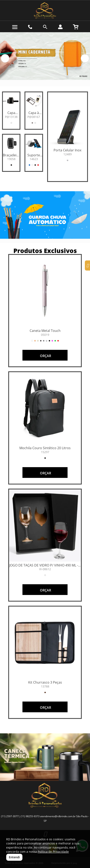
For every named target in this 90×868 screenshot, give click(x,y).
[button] (5, 58)
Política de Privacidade (53, 852)
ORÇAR (45, 356)
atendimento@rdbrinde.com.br (58, 816)
